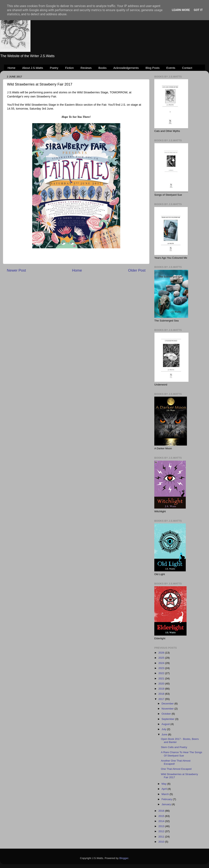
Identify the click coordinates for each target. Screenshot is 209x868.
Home (12, 68)
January (167, 804)
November (168, 709)
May (164, 784)
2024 (162, 663)
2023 (162, 668)
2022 (162, 673)
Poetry (54, 68)
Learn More (181, 10)
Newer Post (16, 270)
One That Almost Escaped (176, 769)
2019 (162, 689)
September (168, 719)
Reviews (86, 68)
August (166, 724)
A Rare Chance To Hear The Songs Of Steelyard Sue (182, 754)
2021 (162, 678)
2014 (162, 821)
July (164, 729)
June (165, 734)
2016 (162, 811)
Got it (198, 10)
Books (103, 68)
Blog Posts (153, 68)
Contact (187, 68)
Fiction (69, 68)
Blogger (124, 858)
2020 (162, 684)
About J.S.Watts (33, 68)
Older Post (137, 270)
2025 (162, 658)
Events (171, 68)
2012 (162, 831)
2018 (162, 694)
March (166, 794)
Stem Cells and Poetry (174, 747)
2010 (162, 842)
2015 (162, 816)
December (168, 704)
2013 (162, 826)
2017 (162, 699)
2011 (162, 837)
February (167, 799)
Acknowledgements (126, 68)
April (165, 789)
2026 (162, 653)
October (167, 714)
